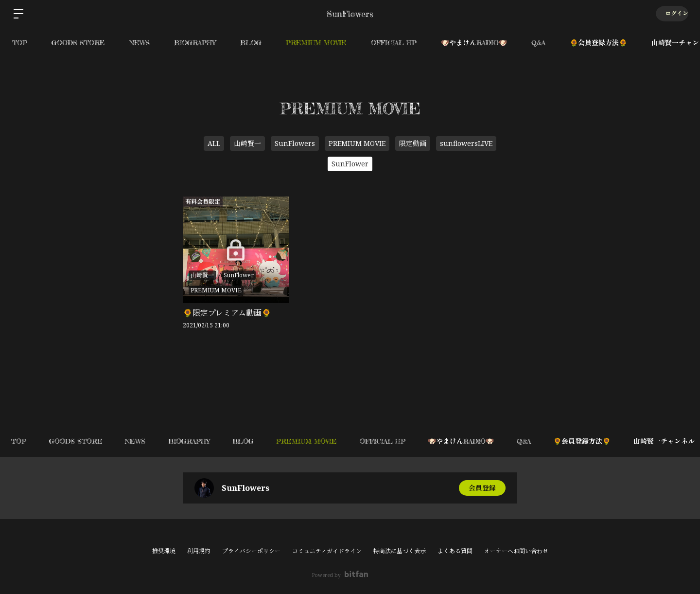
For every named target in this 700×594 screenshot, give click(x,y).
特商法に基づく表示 (400, 551)
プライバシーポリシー (251, 551)
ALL (214, 143)
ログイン (671, 13)
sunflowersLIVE (466, 143)
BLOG (251, 43)
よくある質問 (455, 551)
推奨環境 (164, 551)
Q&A (538, 43)
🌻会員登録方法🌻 (598, 43)
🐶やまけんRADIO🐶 (474, 43)
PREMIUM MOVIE (316, 43)
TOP (20, 43)
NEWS (140, 43)
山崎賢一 (247, 143)
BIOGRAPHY (195, 43)
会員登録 (482, 488)
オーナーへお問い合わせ (516, 551)
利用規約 (199, 551)
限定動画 (413, 143)
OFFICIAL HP (394, 43)
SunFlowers (295, 143)
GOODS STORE (78, 43)
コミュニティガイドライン (327, 551)
